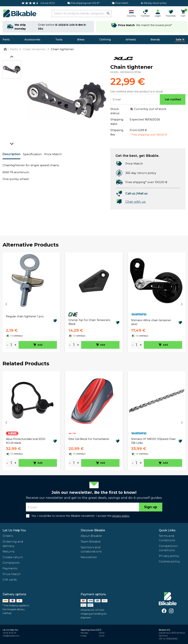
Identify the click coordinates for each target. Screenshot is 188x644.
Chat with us (135, 202)
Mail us (142, 193)
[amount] (11, 345)
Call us (130, 193)
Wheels (131, 40)
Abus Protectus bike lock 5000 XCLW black (26, 441)
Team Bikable (91, 542)
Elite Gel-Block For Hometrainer (89, 439)
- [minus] (7, 345)
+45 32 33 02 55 (9, 633)
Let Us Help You (14, 530)
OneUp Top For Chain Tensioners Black (89, 322)
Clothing (105, 40)
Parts (6, 40)
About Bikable (91, 536)
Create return (13, 557)
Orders (8, 536)
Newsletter (89, 557)
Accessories (32, 40)
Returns (9, 551)
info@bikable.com (11, 636)
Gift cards (10, 580)
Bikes (81, 40)
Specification (32, 154)
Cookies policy (169, 561)
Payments (10, 568)
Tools (59, 40)
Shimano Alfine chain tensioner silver (151, 322)
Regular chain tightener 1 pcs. (25, 316)
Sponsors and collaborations (91, 549)
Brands (155, 40)
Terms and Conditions (167, 538)
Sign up (151, 507)
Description (11, 154)
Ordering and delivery (13, 544)
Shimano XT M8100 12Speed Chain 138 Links (153, 441)
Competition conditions (168, 548)
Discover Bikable (93, 530)
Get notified (173, 99)
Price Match (53, 154)
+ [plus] (15, 345)
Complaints (11, 563)
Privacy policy (169, 556)
